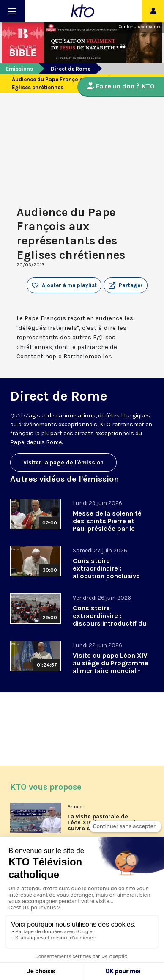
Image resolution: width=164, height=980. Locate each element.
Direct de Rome (71, 69)
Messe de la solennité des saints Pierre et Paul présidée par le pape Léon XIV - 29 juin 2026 (109, 528)
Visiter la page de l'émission (63, 463)
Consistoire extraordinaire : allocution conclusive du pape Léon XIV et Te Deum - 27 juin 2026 (109, 576)
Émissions (19, 69)
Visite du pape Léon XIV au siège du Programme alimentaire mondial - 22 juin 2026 (111, 667)
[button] (126, 285)
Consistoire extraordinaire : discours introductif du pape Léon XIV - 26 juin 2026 (109, 623)
